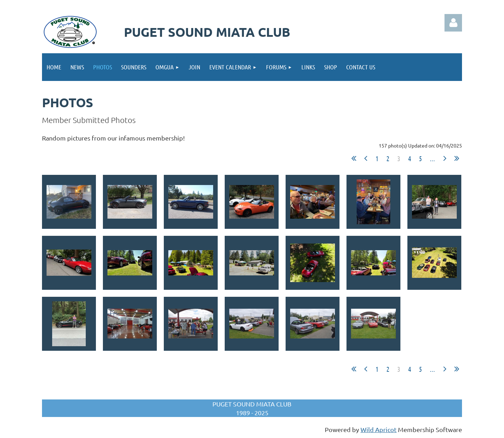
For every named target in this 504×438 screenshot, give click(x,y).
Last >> (457, 158)
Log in (453, 23)
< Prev (366, 158)
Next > (445, 158)
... (432, 158)
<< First (354, 158)
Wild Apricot (379, 429)
